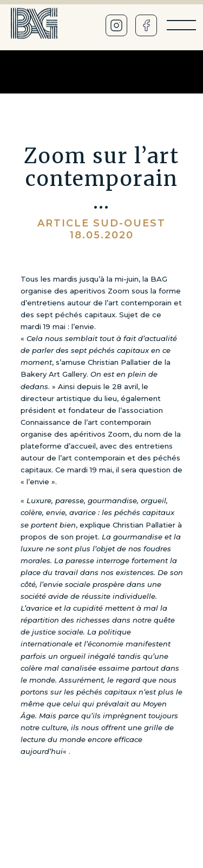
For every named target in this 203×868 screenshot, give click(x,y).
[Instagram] (116, 25)
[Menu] (181, 25)
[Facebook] (146, 25)
